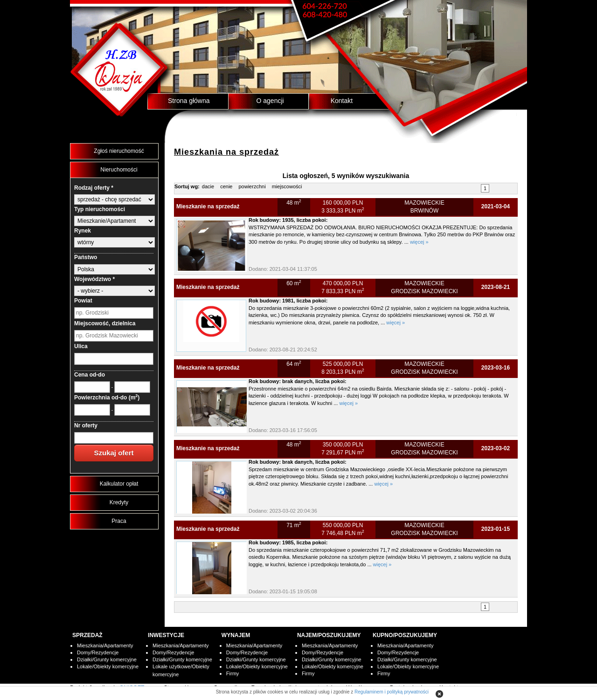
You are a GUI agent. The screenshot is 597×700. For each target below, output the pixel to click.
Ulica (81, 346)
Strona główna (189, 101)
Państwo (86, 257)
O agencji (270, 101)
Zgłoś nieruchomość (119, 151)
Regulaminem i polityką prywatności (392, 692)
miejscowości (287, 186)
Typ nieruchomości (100, 209)
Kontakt (342, 101)
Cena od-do (90, 375)
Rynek (83, 231)
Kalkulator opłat (119, 484)
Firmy (233, 673)
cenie (226, 186)
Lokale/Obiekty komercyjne (108, 666)
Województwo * (94, 279)
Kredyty (119, 502)
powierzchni (252, 186)
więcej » (419, 242)
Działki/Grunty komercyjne (107, 659)
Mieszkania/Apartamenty (105, 645)
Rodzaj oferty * (94, 188)
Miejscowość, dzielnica (105, 323)
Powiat (83, 301)
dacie (208, 186)
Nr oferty (86, 425)
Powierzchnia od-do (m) (107, 397)
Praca (119, 521)
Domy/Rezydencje (98, 652)
